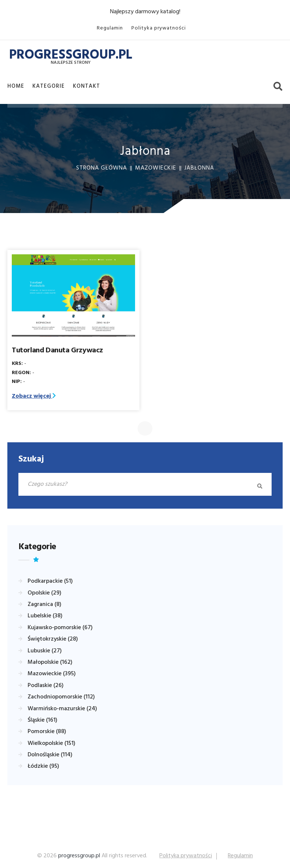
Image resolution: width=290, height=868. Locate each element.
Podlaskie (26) (46, 686)
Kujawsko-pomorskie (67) (60, 628)
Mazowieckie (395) (52, 674)
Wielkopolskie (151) (52, 744)
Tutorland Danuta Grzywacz (57, 351)
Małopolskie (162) (50, 663)
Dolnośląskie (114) (50, 755)
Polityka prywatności (159, 28)
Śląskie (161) (43, 721)
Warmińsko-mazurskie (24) (62, 709)
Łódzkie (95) (43, 767)
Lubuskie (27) (45, 651)
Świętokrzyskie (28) (53, 639)
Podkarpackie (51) (50, 582)
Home (16, 86)
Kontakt (86, 86)
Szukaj (31, 460)
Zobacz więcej (34, 397)
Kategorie (49, 86)
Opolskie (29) (45, 593)
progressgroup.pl (79, 856)
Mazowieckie (156, 168)
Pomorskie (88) (47, 732)
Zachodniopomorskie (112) (61, 697)
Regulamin (110, 28)
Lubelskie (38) (45, 616)
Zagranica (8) (45, 605)
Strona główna (102, 168)
